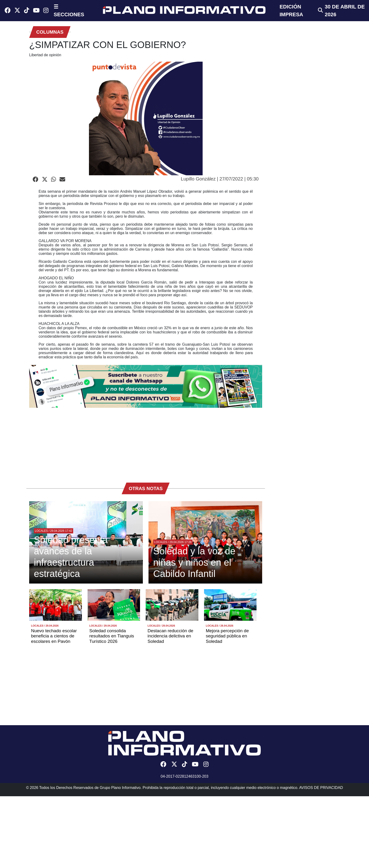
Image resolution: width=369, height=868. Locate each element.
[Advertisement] (146, 443)
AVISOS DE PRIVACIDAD (321, 788)
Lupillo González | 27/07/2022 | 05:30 (220, 179)
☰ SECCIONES (69, 11)
